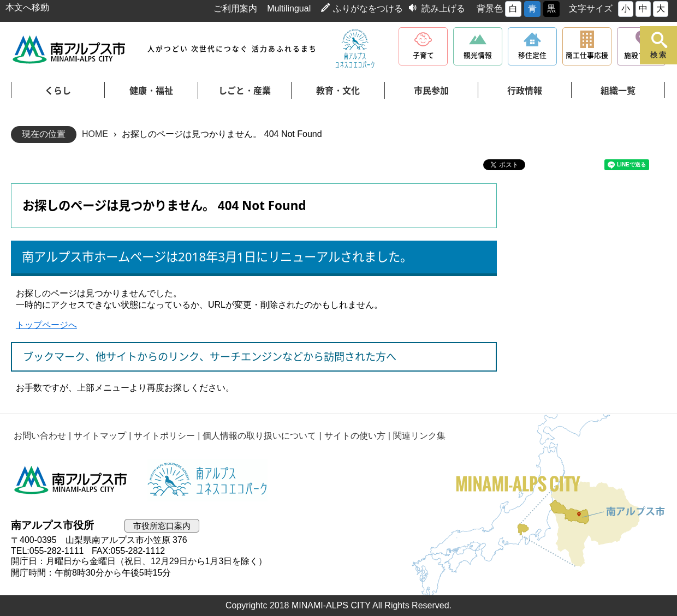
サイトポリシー (164, 436)
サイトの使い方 (355, 436)
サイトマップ (100, 436)
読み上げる (443, 8)
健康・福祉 (151, 91)
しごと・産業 (245, 91)
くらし (58, 91)
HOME (95, 134)
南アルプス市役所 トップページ (70, 49)
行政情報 (525, 91)
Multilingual (289, 8)
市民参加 (431, 91)
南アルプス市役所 (71, 480)
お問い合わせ (40, 436)
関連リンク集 (419, 436)
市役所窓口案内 (162, 526)
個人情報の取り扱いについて (259, 436)
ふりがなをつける (368, 8)
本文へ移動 (27, 7)
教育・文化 (338, 91)
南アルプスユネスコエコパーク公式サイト (355, 49)
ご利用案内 (235, 8)
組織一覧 (618, 91)
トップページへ (46, 325)
